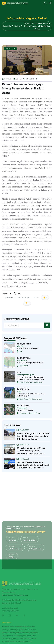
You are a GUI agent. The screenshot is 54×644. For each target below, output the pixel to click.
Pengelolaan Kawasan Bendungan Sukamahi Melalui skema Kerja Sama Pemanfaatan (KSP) (30, 378)
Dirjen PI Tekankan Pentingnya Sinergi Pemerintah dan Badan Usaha (37, 26)
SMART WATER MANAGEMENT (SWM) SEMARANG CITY (30, 395)
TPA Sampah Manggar (25, 410)
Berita (17, 26)
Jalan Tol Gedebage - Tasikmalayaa (30, 363)
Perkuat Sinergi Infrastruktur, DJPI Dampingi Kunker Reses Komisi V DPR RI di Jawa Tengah (33, 436)
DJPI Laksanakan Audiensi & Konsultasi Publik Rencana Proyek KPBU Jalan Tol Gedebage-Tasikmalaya (33, 465)
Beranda (7, 26)
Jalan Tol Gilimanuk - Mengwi (27, 348)
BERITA (19, 79)
